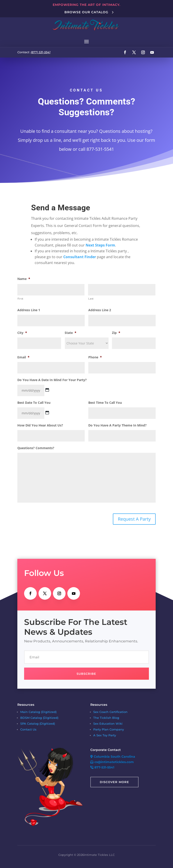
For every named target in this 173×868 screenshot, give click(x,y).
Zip (116, 333)
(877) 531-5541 (41, 52)
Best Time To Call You (105, 403)
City (22, 333)
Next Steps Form (100, 245)
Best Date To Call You (34, 403)
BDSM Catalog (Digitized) (39, 718)
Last (91, 299)
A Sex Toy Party (105, 735)
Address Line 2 (100, 310)
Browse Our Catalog (86, 12)
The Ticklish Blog (106, 718)
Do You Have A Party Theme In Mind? (117, 425)
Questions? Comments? (36, 448)
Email (23, 357)
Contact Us (28, 729)
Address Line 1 (29, 310)
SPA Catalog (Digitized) (38, 724)
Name (24, 279)
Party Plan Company (109, 729)
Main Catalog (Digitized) (38, 712)
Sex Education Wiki (108, 724)
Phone (95, 357)
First (20, 299)
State (71, 333)
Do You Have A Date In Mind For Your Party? (52, 380)
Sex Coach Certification (110, 712)
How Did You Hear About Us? (40, 425)
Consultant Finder (80, 257)
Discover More (114, 782)
